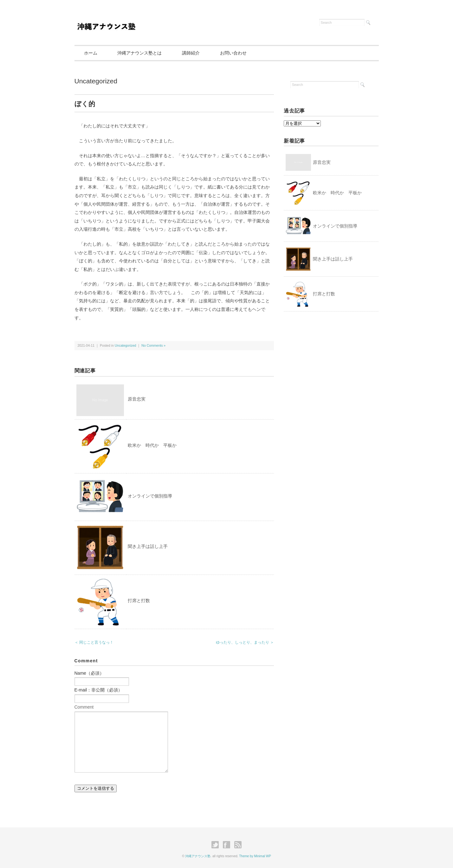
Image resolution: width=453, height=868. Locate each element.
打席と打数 (139, 601)
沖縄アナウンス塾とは (139, 53)
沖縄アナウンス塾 (198, 856)
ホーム (91, 53)
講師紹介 (191, 53)
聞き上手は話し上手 (148, 546)
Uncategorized (96, 81)
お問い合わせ (233, 53)
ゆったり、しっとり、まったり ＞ (245, 642)
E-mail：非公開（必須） (99, 690)
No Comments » (153, 345)
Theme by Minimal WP (255, 856)
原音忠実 (137, 399)
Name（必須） (89, 673)
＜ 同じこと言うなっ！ (94, 642)
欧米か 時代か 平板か (152, 445)
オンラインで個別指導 (150, 496)
